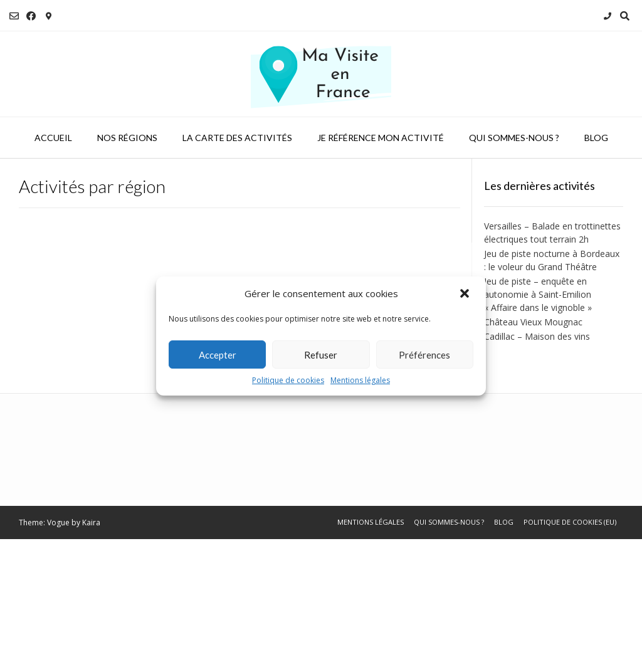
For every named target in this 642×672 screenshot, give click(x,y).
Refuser (321, 355)
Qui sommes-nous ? (514, 138)
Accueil (53, 138)
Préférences (424, 355)
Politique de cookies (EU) (570, 522)
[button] (466, 293)
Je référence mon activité (381, 138)
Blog (596, 138)
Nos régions (127, 138)
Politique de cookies (288, 380)
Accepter (218, 355)
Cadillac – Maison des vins (537, 336)
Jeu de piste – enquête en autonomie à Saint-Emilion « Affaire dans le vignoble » (538, 294)
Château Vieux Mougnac (533, 322)
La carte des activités (237, 138)
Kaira (91, 522)
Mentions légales (360, 380)
